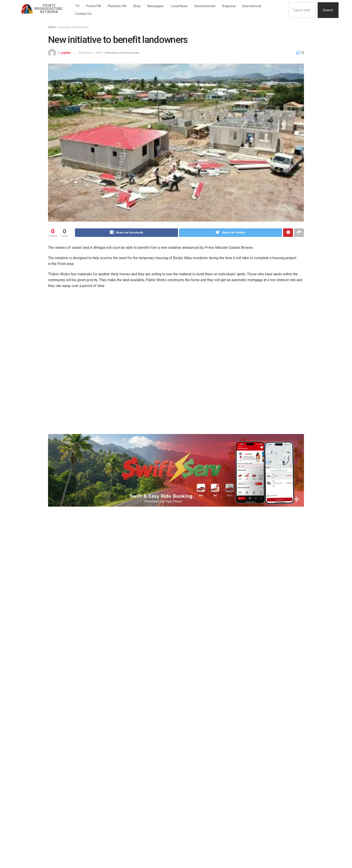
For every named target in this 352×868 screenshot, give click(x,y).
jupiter (66, 53)
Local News (179, 6)
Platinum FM (117, 6)
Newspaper (156, 6)
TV (77, 6)
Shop (137, 6)
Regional (229, 6)
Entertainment (205, 6)
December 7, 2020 (90, 53)
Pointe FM (94, 6)
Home (52, 27)
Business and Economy (74, 27)
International (252, 6)
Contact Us (83, 14)
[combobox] (302, 10)
